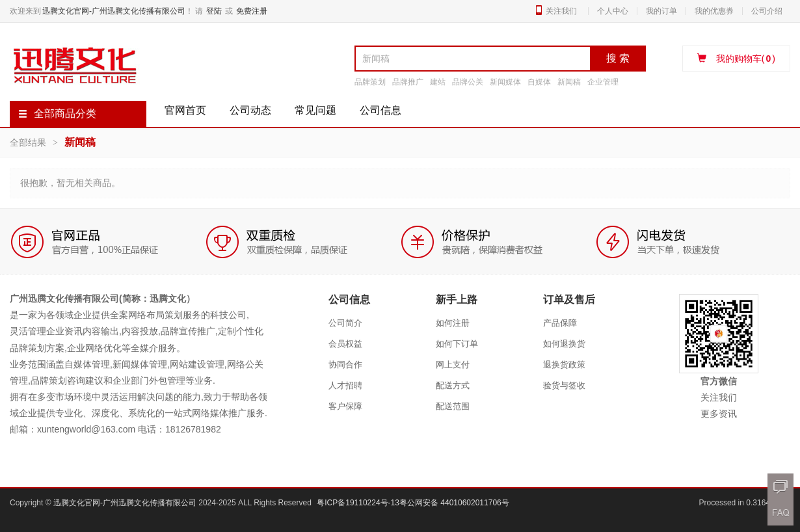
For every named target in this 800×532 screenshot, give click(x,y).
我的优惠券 (714, 11)
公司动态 (250, 110)
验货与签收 (564, 385)
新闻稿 (569, 82)
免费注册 (252, 11)
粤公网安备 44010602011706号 (454, 503)
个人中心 (613, 11)
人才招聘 (345, 385)
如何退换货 (564, 344)
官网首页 (185, 110)
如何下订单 (457, 344)
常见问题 (315, 110)
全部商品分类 (57, 113)
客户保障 (345, 406)
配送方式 (453, 385)
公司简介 (345, 323)
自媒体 (539, 82)
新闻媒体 (505, 82)
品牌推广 (408, 82)
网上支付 (453, 365)
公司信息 (380, 110)
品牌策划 (370, 82)
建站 (438, 82)
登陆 (214, 11)
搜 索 (618, 58)
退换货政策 (564, 365)
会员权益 (345, 344)
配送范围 (453, 406)
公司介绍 (767, 11)
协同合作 (345, 365)
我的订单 (661, 11)
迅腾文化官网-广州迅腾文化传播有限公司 (114, 11)
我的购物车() (736, 59)
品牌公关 (468, 82)
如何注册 (453, 323)
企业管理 (603, 82)
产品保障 (560, 323)
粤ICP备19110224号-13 (358, 503)
